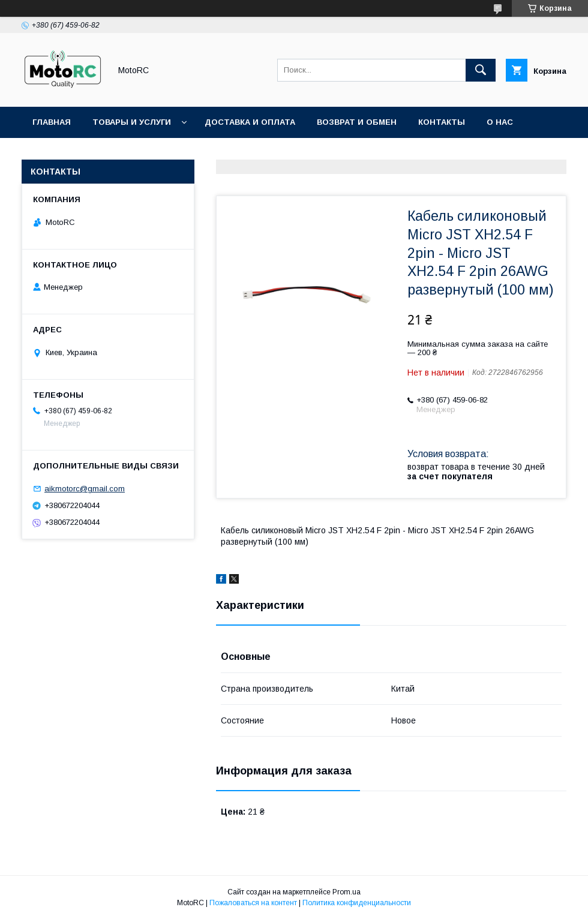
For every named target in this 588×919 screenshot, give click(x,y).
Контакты (442, 122)
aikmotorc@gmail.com (85, 489)
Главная (52, 122)
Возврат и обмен (357, 122)
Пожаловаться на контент (253, 903)
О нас (500, 122)
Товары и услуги (132, 122)
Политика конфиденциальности (357, 903)
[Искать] (481, 70)
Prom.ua (346, 892)
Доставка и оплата (250, 122)
